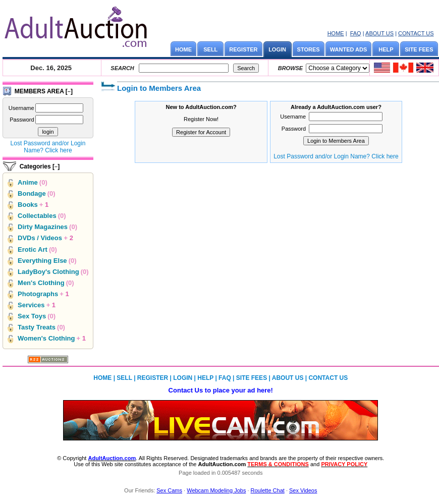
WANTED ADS (349, 49)
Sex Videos (303, 490)
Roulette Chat (268, 490)
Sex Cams (169, 490)
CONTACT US (416, 33)
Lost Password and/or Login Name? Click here (48, 147)
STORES (309, 49)
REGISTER (243, 49)
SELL (210, 49)
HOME (336, 33)
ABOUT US (379, 33)
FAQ (356, 33)
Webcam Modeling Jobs (216, 490)
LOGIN (277, 49)
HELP (386, 49)
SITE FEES (419, 49)
